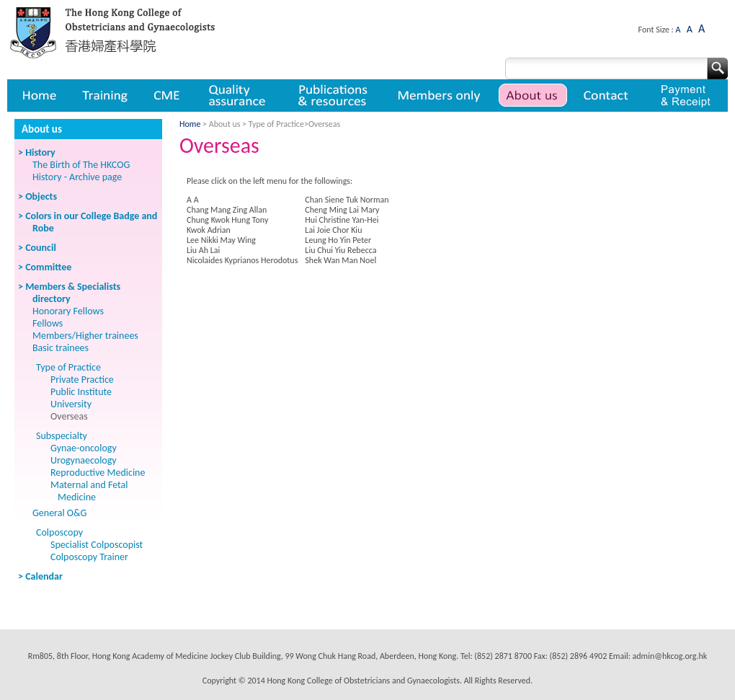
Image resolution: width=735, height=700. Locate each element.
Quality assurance (238, 96)
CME (167, 96)
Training (104, 96)
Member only (439, 96)
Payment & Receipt (686, 96)
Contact (608, 96)
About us (533, 96)
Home (38, 96)
